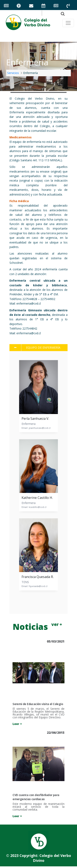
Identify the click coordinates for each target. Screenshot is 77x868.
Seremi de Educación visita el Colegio (38, 704)
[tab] (38, 348)
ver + (57, 624)
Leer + (17, 724)
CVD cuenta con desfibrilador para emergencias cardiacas (36, 797)
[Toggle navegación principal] (68, 23)
